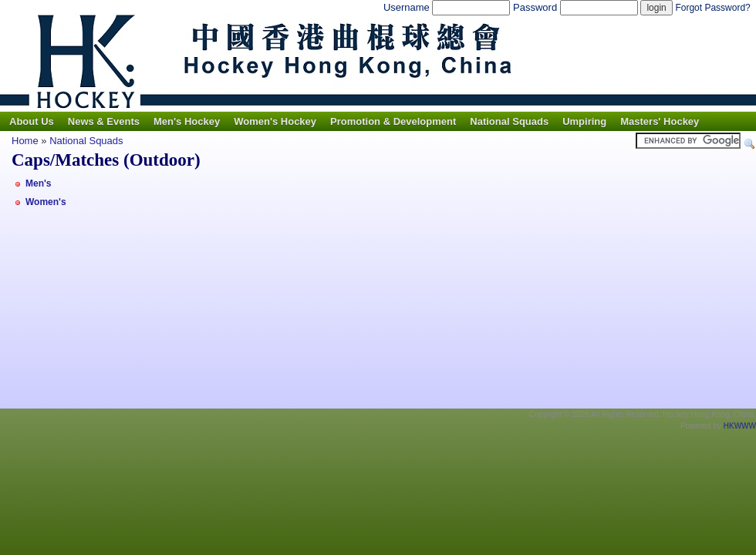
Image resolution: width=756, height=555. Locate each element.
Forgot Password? (712, 8)
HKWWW (740, 426)
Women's (46, 202)
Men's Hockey (187, 121)
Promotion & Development (393, 121)
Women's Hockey (275, 121)
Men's (39, 183)
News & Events (104, 121)
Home (25, 141)
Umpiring (584, 121)
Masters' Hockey (660, 121)
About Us (32, 121)
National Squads (509, 121)
